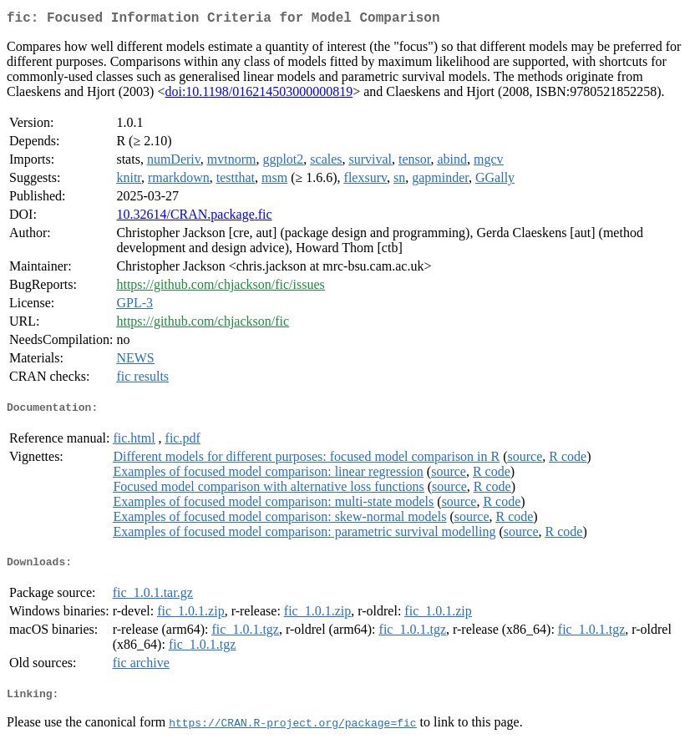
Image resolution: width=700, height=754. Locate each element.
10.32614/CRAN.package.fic (194, 218)
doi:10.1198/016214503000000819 (259, 95)
